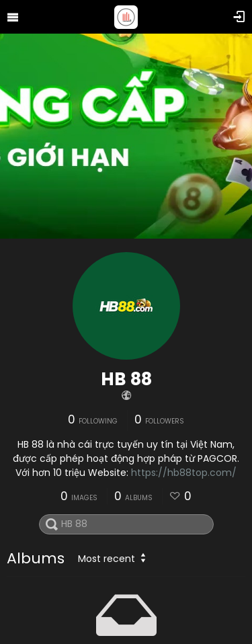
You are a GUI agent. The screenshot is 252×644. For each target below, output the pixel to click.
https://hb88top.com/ (184, 473)
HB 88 (126, 379)
